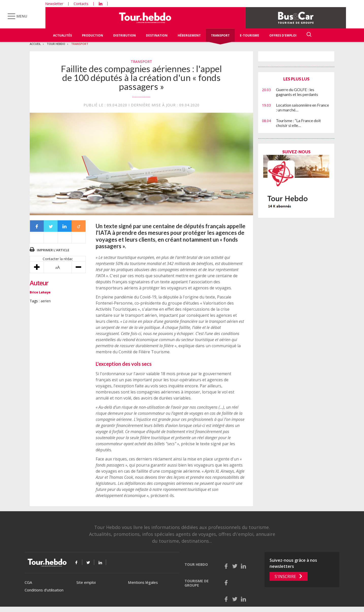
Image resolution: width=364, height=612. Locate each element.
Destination (157, 35)
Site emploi (86, 582)
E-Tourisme (250, 35)
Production (93, 35)
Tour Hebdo (56, 44)
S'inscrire (285, 576)
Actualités (62, 35)
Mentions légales (143, 582)
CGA (28, 582)
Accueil (35, 44)
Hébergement (189, 35)
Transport (220, 35)
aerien (46, 301)
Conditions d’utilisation (44, 590)
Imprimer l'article (53, 250)
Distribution (125, 35)
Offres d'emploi (283, 35)
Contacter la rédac (58, 259)
